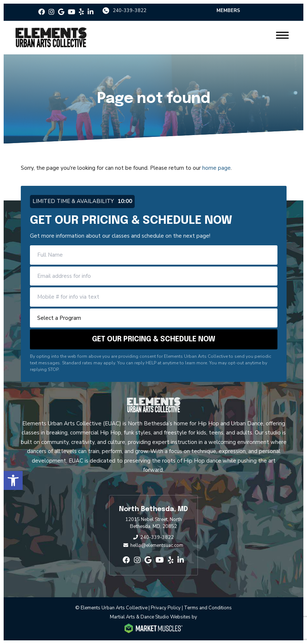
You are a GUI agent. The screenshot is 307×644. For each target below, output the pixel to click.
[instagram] (51, 12)
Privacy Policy (166, 608)
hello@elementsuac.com (157, 545)
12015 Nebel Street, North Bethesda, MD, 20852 (153, 523)
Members (228, 11)
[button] (13, 480)
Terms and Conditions (208, 608)
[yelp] (81, 12)
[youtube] (72, 12)
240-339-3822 (130, 11)
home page (216, 168)
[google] (61, 12)
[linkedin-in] (91, 12)
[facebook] (42, 12)
